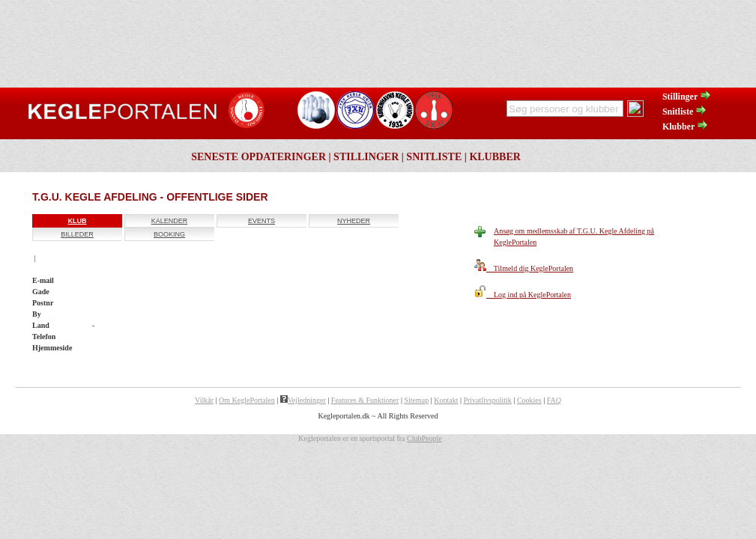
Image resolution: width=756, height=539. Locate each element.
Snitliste (685, 112)
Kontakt (446, 400)
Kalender (170, 221)
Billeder (77, 234)
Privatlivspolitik (487, 400)
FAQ (554, 400)
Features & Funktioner (365, 400)
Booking (169, 234)
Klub (78, 221)
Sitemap (416, 400)
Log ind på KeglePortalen (523, 295)
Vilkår (204, 400)
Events (261, 221)
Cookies (529, 400)
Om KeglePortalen (247, 400)
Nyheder (354, 221)
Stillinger (687, 97)
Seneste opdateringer (258, 157)
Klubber (686, 127)
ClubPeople (424, 438)
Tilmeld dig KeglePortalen (524, 268)
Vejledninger (303, 400)
